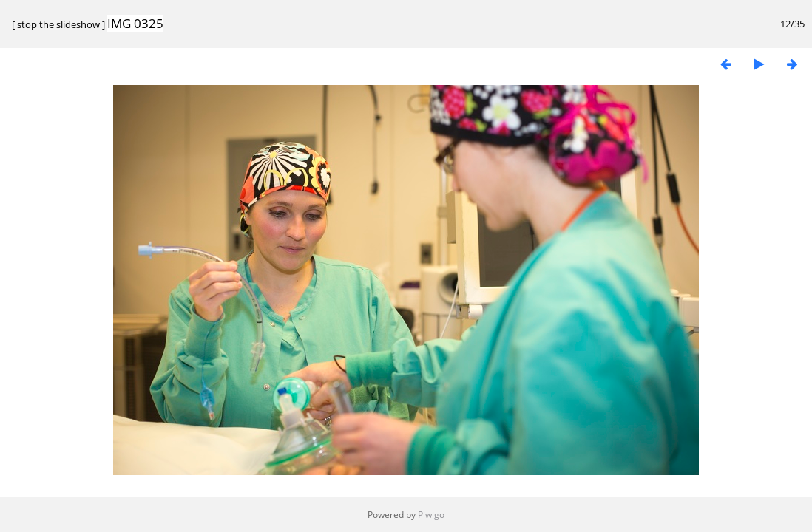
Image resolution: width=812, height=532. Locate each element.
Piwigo (431, 515)
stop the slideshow (58, 24)
